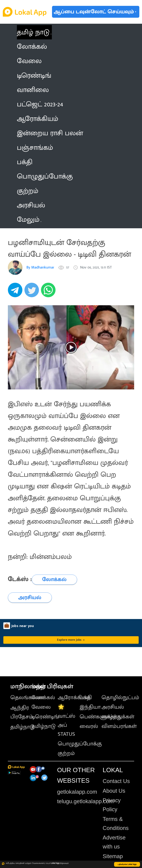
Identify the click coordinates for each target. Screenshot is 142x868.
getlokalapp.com (77, 792)
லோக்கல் (43, 698)
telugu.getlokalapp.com (85, 801)
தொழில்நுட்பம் (120, 698)
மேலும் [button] (29, 220)
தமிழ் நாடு (33, 32)
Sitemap (113, 856)
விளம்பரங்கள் (119, 726)
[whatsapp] (49, 292)
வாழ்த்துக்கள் (118, 717)
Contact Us (116, 781)
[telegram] (16, 292)
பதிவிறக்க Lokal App (127, 864)
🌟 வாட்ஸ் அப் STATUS (66, 721)
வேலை (41, 707)
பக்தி (86, 698)
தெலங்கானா (27, 698)
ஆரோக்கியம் (74, 698)
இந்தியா (90, 707)
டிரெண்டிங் (45, 717)
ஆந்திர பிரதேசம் (22, 712)
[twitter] (33, 292)
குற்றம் (66, 753)
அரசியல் (113, 707)
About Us (114, 791)
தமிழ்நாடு (22, 727)
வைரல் (89, 726)
